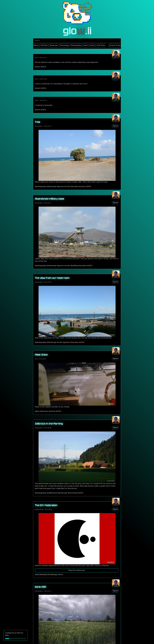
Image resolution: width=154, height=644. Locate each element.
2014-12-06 (43, 79)
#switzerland (52, 493)
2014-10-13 (48, 126)
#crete (67, 186)
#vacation (74, 186)
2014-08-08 (48, 428)
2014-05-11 (48, 591)
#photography (41, 186)
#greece (60, 186)
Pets (36, 359)
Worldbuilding (39, 509)
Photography (39, 126)
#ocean (82, 186)
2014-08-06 (48, 509)
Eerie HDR (40, 587)
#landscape (52, 186)
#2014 (43, 67)
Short (36, 58)
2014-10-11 (48, 203)
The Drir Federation (46, 505)
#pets (37, 411)
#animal (52, 411)
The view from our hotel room (52, 278)
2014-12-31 (43, 58)
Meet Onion (41, 355)
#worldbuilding (41, 575)
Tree (37, 122)
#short (38, 67)
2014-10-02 (48, 282)
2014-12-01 (43, 100)
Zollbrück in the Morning (49, 424)
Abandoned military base (49, 199)
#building (74, 266)
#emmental (73, 493)
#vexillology (52, 575)
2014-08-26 (42, 359)
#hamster (44, 411)
